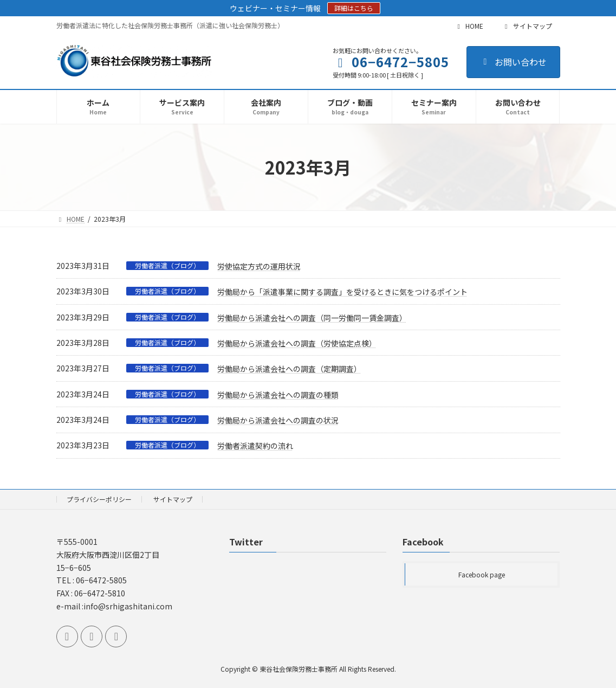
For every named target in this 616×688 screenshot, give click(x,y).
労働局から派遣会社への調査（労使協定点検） (297, 343)
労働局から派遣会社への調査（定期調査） (289, 369)
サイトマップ (527, 26)
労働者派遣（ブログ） (167, 266)
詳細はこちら (354, 8)
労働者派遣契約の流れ (255, 446)
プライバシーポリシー (99, 499)
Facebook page (482, 574)
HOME (469, 26)
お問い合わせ (513, 62)
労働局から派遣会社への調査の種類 (278, 395)
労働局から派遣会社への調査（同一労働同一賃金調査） (312, 318)
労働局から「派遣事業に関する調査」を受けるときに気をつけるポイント (342, 292)
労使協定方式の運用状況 (259, 266)
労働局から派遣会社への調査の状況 (278, 420)
